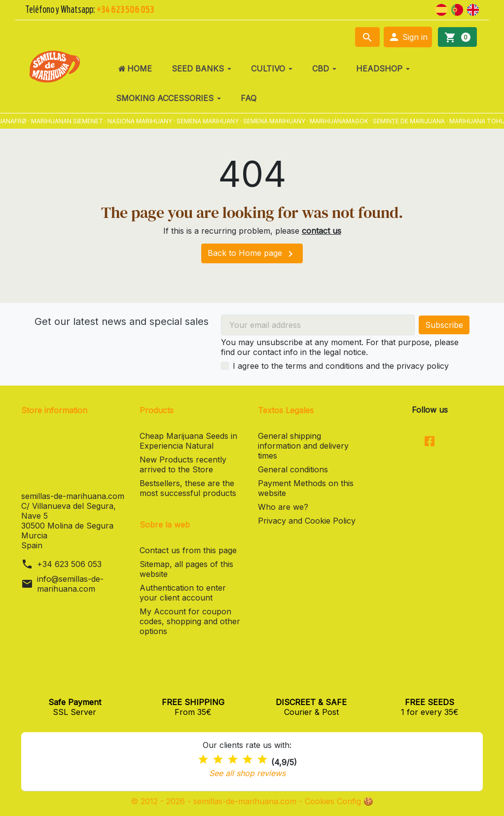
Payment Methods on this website (306, 488)
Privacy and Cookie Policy (307, 521)
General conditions (293, 469)
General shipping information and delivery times (303, 446)
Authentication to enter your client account (183, 593)
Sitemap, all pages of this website (186, 569)
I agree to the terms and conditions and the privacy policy (341, 366)
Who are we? (283, 507)
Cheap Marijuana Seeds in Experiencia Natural (188, 441)
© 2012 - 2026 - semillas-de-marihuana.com (215, 801)
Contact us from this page (188, 550)
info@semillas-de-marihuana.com (70, 584)
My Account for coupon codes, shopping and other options (190, 621)
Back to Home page (252, 254)
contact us (322, 231)
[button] (408, 37)
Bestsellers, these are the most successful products (188, 488)
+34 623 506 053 (69, 564)
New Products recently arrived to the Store (183, 464)
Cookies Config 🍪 (339, 801)
